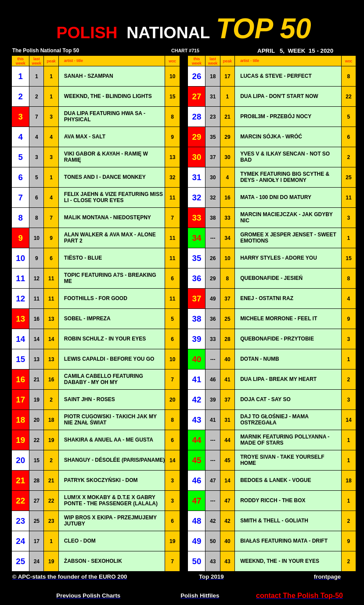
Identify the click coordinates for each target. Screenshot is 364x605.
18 (213, 76)
